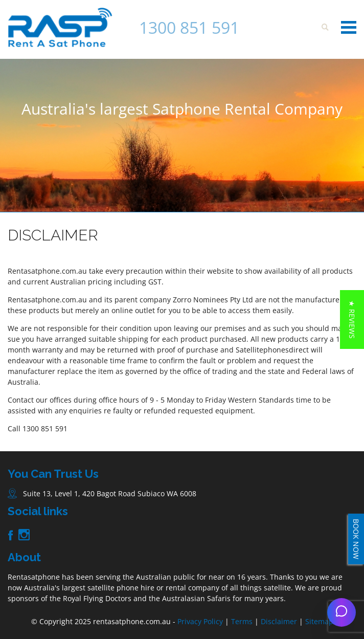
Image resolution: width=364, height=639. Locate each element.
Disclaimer (279, 621)
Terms (242, 621)
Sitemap (319, 621)
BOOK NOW (356, 539)
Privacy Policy (200, 621)
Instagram (24, 535)
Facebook (10, 535)
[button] (352, 319)
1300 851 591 (189, 27)
